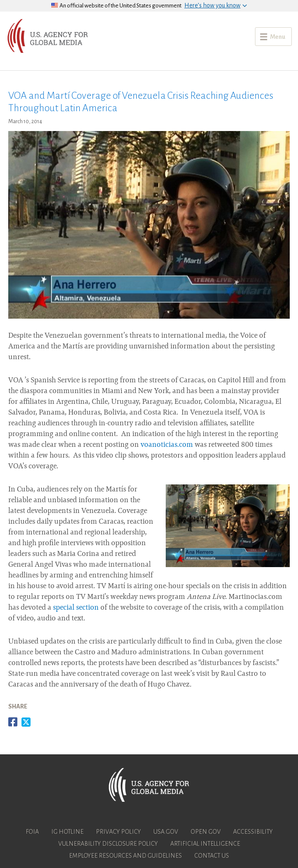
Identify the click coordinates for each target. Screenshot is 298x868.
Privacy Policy (118, 832)
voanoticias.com (167, 445)
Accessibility (253, 832)
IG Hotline (67, 832)
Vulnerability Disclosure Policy (108, 844)
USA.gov (166, 832)
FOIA (32, 832)
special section (76, 608)
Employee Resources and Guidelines (125, 856)
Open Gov (206, 832)
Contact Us (212, 856)
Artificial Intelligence (205, 844)
